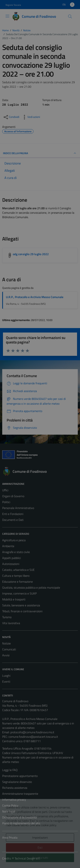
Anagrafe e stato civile (16, 552)
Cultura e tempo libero (16, 576)
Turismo (7, 617)
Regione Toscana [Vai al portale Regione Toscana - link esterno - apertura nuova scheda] (13, 5)
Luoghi (6, 676)
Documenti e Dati (13, 520)
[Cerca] (70, 16)
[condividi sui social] (11, 117)
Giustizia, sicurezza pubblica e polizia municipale (31, 587)
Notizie (6, 643)
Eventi (6, 681)
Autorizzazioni (11, 564)
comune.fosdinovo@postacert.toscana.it (33, 737)
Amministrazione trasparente (20, 794)
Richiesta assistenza (15, 788)
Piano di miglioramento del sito (21, 823)
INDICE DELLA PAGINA (40, 153)
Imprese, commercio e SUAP (19, 593)
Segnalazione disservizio (17, 782)
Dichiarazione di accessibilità (19, 817)
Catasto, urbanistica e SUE (18, 570)
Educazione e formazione (17, 582)
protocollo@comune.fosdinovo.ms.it (32, 732)
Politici (6, 502)
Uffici (5, 490)
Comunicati (9, 649)
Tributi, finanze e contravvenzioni (22, 611)
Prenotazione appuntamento (20, 776)
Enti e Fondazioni (13, 514)
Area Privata (10, 837)
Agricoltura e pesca (14, 540)
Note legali (9, 811)
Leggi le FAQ (10, 770)
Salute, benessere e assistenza (21, 605)
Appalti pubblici (11, 558)
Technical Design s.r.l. (27, 858)
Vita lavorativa (11, 623)
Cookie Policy (10, 805)
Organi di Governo (13, 496)
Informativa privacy (14, 800)
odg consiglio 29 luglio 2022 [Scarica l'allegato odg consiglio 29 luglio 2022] (31, 254)
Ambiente (8, 546)
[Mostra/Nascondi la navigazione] (7, 16)
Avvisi (6, 655)
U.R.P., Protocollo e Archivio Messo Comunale (35, 297)
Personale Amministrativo (18, 508)
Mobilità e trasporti (14, 599)
